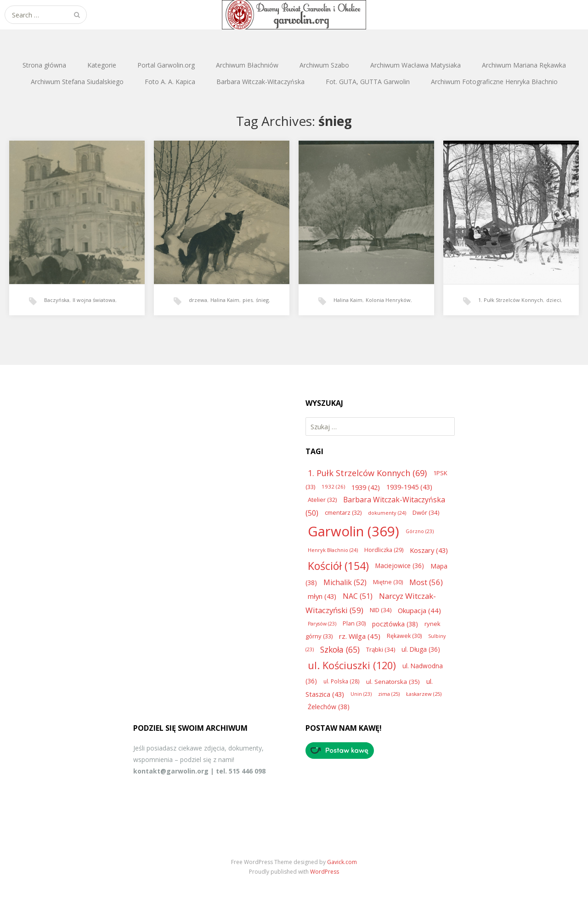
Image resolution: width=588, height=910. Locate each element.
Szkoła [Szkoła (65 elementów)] (340, 649)
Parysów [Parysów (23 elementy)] (322, 624)
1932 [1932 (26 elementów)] (333, 486)
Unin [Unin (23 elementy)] (361, 694)
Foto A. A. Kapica (170, 82)
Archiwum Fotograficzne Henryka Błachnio (494, 82)
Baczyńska (57, 300)
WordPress (325, 872)
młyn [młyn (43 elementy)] (322, 596)
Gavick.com (342, 862)
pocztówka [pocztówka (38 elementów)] (395, 624)
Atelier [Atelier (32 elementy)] (322, 500)
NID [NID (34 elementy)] (381, 610)
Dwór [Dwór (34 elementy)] (426, 512)
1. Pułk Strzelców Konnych (511, 300)
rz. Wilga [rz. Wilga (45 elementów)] (360, 636)
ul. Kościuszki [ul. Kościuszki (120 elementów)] (352, 665)
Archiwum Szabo (324, 65)
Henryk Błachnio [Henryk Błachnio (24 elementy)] (333, 550)
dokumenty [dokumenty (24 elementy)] (387, 513)
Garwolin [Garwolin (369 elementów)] (353, 531)
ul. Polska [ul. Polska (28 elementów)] (342, 681)
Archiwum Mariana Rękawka (524, 65)
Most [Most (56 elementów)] (426, 582)
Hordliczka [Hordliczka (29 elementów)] (384, 550)
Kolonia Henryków (388, 300)
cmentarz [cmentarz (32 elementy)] (343, 512)
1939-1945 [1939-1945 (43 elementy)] (409, 487)
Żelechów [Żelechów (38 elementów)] (329, 707)
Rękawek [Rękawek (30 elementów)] (404, 636)
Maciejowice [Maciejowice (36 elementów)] (400, 566)
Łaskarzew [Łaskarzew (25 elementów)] (424, 694)
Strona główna (44, 65)
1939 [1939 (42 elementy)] (366, 487)
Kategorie (102, 65)
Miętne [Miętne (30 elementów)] (388, 582)
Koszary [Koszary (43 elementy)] (429, 550)
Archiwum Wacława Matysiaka (416, 65)
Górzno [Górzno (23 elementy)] (420, 531)
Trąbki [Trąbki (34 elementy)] (381, 649)
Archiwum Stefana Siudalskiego (77, 82)
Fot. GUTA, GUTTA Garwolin (368, 82)
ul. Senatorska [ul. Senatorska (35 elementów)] (393, 682)
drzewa (198, 300)
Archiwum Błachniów (247, 65)
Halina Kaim (225, 300)
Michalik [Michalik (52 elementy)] (345, 582)
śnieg (262, 300)
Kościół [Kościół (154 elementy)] (338, 566)
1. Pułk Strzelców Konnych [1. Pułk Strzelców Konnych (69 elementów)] (367, 473)
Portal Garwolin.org (166, 65)
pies (248, 300)
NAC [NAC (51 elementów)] (358, 596)
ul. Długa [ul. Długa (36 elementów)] (421, 649)
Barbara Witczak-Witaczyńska (260, 82)
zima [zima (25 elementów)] (389, 694)
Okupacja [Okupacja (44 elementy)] (419, 610)
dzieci (554, 300)
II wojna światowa (94, 300)
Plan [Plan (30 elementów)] (354, 623)
